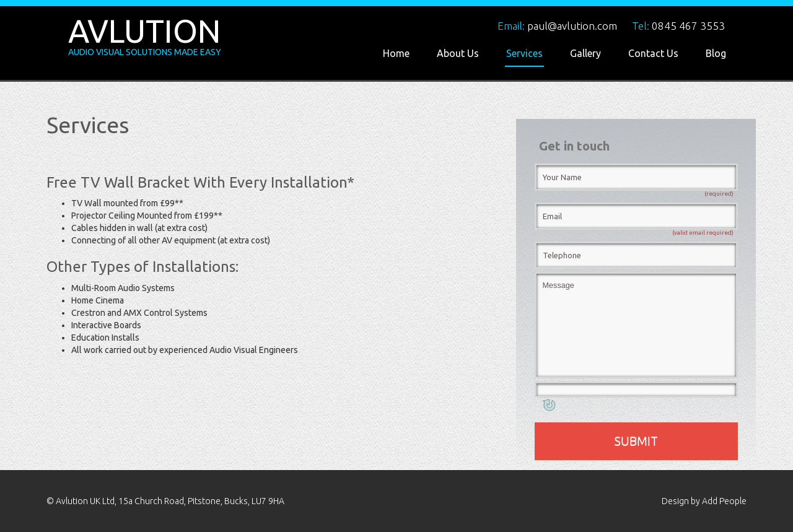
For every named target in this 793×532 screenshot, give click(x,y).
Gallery (585, 53)
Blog (716, 53)
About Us (458, 53)
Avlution (144, 31)
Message (636, 325)
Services (524, 53)
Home (396, 53)
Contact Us (653, 53)
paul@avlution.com (572, 26)
